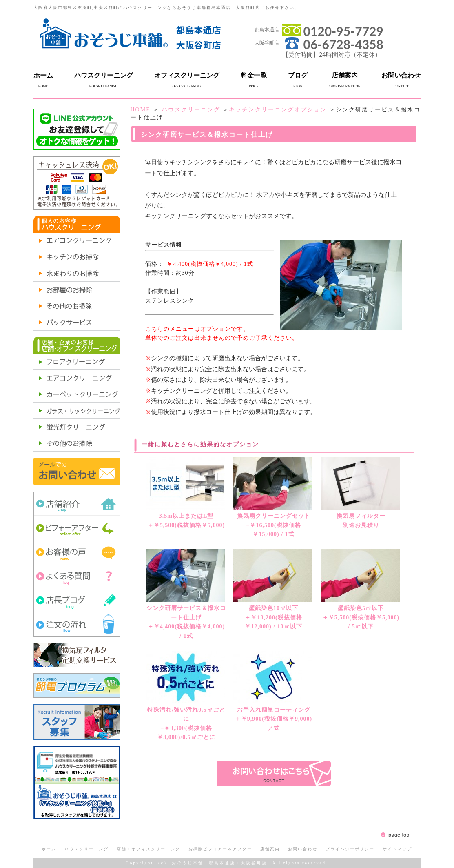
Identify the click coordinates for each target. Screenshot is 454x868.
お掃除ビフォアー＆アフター (220, 849)
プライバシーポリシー (350, 849)
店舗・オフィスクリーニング (148, 849)
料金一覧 (254, 75)
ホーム (43, 75)
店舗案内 (345, 75)
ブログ (298, 75)
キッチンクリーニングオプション (278, 110)
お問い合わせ (401, 75)
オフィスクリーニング (187, 75)
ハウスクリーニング (104, 75)
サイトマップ (397, 849)
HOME (141, 110)
